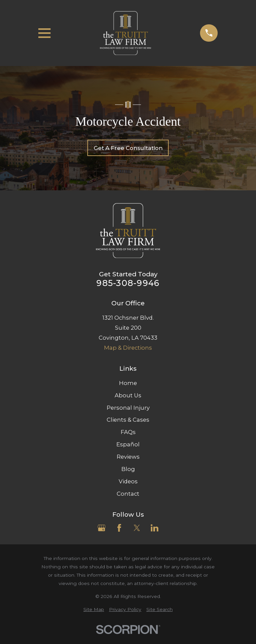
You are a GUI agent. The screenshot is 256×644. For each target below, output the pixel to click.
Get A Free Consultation (128, 148)
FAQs (128, 432)
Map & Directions (128, 348)
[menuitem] (94, 609)
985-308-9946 (128, 283)
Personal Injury (128, 408)
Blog (128, 469)
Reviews (128, 457)
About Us (128, 395)
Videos (128, 481)
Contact (128, 494)
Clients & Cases (128, 420)
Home (128, 383)
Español (128, 444)
